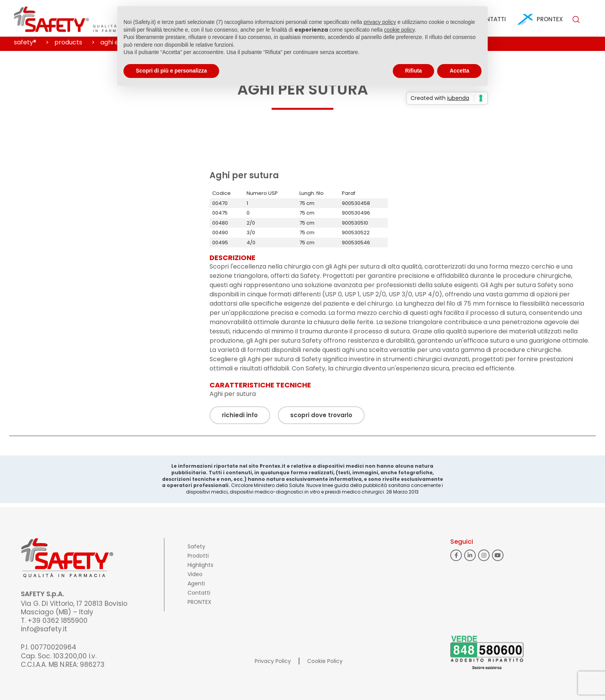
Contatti (199, 593)
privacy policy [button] (380, 22)
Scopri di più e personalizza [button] (171, 71)
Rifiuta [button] (414, 71)
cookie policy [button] (399, 30)
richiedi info (240, 415)
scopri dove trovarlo (321, 415)
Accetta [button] (459, 71)
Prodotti (198, 556)
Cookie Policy (325, 661)
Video (195, 574)
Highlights (200, 565)
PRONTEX (550, 19)
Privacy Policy (273, 661)
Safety (196, 546)
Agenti (196, 583)
